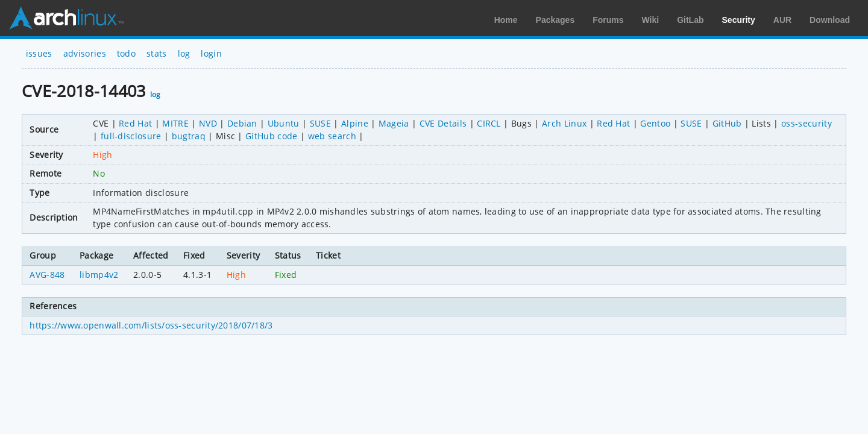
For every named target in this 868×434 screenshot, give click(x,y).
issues (39, 53)
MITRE (175, 123)
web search (332, 136)
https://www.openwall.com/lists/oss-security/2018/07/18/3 (151, 325)
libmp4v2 (99, 275)
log (184, 53)
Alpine (355, 123)
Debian (242, 123)
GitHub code (272, 136)
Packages (555, 20)
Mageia (394, 123)
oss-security (807, 123)
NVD (208, 123)
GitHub (727, 123)
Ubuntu (284, 123)
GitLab (690, 20)
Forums (608, 20)
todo (126, 53)
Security (739, 20)
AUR (782, 20)
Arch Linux (66, 18)
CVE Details (443, 123)
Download (830, 20)
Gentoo (655, 123)
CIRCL (489, 123)
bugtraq (189, 136)
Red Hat (135, 123)
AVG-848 (47, 275)
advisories (85, 53)
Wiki (651, 20)
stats (157, 53)
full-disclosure (131, 136)
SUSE (320, 123)
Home (506, 20)
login (211, 53)
